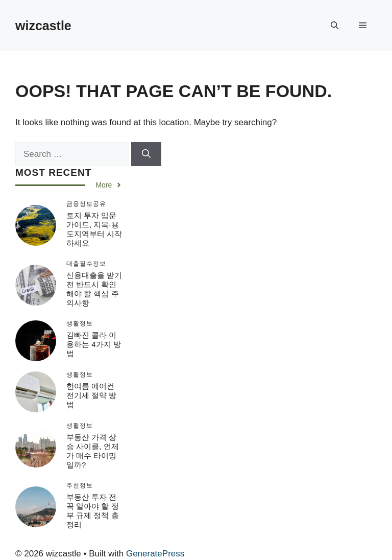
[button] (335, 26)
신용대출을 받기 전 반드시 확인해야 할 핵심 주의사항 (94, 289)
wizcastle (43, 26)
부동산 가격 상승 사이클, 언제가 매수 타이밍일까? (93, 451)
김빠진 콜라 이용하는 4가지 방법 (94, 344)
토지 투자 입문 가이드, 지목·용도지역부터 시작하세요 (94, 229)
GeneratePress (155, 554)
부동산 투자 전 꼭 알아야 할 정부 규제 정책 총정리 (93, 511)
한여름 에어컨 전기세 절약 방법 (91, 395)
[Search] (146, 154)
